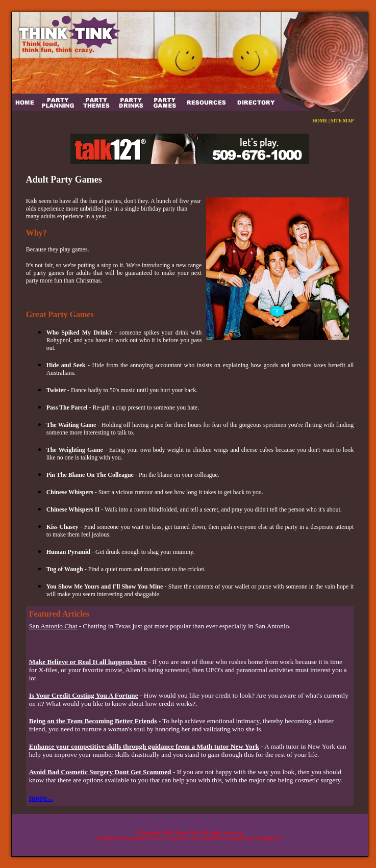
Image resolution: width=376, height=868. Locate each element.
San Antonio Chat (53, 626)
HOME (320, 121)
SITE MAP (343, 121)
